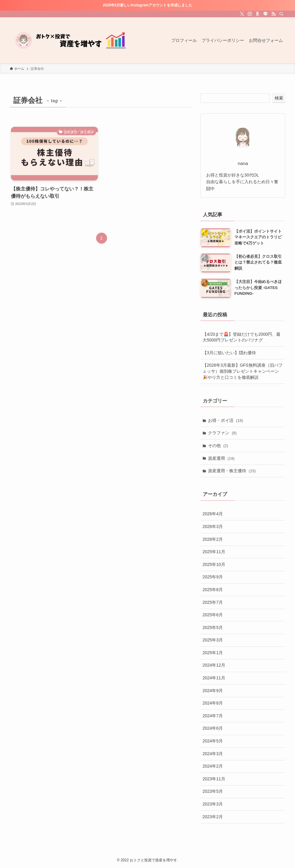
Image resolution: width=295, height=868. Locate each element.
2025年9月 (213, 577)
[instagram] (250, 14)
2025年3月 (213, 640)
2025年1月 (213, 653)
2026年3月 (213, 527)
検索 (279, 98)
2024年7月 (213, 716)
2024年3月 (213, 754)
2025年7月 (213, 602)
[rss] (273, 14)
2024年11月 (214, 678)
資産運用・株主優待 (232, 471)
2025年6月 (213, 615)
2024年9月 (213, 691)
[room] (258, 14)
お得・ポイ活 (226, 420)
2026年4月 (213, 514)
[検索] (281, 14)
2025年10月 (214, 564)
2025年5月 (213, 627)
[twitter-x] (242, 14)
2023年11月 (214, 779)
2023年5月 (213, 791)
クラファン (222, 433)
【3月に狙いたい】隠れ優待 (229, 353)
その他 (218, 446)
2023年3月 (213, 804)
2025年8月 (213, 590)
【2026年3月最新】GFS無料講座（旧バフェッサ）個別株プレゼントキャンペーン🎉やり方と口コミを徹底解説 (243, 371)
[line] (266, 14)
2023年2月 (213, 817)
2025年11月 (214, 552)
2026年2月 (213, 539)
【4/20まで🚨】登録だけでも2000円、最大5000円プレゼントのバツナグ (241, 337)
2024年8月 (213, 703)
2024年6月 (213, 728)
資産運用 (221, 458)
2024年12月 (214, 665)
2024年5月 (213, 741)
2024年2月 (213, 766)
